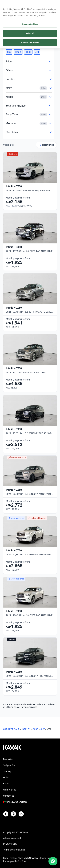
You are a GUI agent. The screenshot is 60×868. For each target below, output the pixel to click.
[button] (9, 52)
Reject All (30, 33)
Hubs (6, 777)
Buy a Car (8, 759)
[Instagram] (13, 814)
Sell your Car (9, 765)
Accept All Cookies (30, 43)
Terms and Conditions (14, 850)
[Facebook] (6, 814)
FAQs (6, 784)
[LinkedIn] (21, 814)
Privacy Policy (10, 844)
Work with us (10, 790)
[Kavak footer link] (12, 749)
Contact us (9, 796)
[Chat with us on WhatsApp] (53, 861)
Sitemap (7, 771)
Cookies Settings (30, 24)
